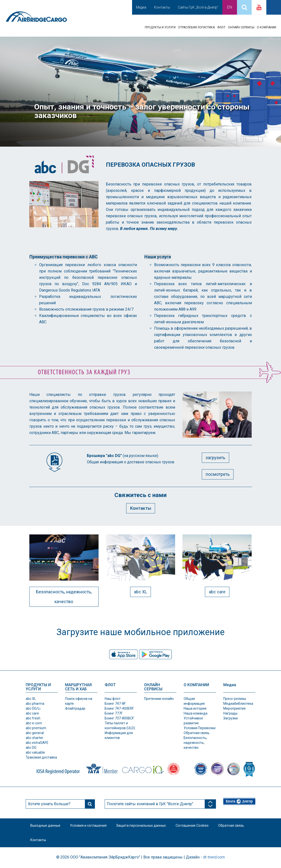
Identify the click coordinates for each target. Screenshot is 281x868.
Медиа (141, 7)
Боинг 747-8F (115, 704)
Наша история (195, 708)
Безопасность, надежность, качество (64, 597)
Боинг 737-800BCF (119, 718)
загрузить (215, 458)
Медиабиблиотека (238, 704)
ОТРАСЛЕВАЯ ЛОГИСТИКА (196, 27)
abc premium (36, 728)
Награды (230, 713)
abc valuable (35, 752)
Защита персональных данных (142, 826)
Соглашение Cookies (193, 826)
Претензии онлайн (159, 699)
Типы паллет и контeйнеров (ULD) (120, 726)
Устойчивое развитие (193, 721)
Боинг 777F (114, 713)
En (230, 7)
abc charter (34, 738)
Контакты (162, 7)
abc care (217, 592)
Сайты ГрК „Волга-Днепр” (198, 7)
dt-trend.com (214, 858)
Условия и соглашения (89, 826)
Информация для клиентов (119, 735)
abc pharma (35, 704)
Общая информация (194, 701)
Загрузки (230, 718)
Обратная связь (197, 733)
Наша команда (196, 713)
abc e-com (34, 723)
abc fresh (33, 718)
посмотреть (218, 474)
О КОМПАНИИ (266, 27)
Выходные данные (46, 826)
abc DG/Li (33, 708)
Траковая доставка (41, 757)
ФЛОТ (221, 27)
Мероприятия (234, 708)
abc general (35, 733)
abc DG (31, 748)
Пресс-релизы (235, 699)
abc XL (140, 592)
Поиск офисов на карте (79, 701)
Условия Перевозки (200, 728)
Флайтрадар (75, 708)
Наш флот (113, 699)
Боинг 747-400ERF (119, 708)
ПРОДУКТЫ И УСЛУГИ (160, 27)
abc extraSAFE (37, 743)
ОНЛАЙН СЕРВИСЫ (241, 27)
